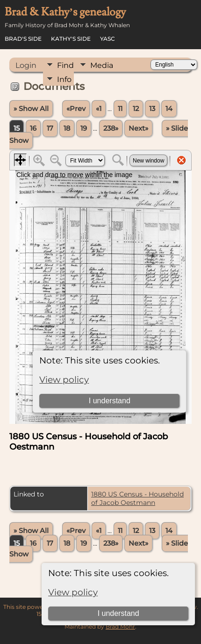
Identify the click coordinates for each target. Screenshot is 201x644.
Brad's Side (23, 39)
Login (26, 65)
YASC (108, 39)
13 (152, 109)
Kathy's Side (71, 39)
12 (136, 109)
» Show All (31, 109)
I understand (118, 613)
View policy (73, 592)
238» (111, 128)
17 (50, 128)
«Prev (76, 109)
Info (64, 79)
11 (120, 109)
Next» (138, 128)
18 (67, 128)
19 (84, 128)
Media (102, 65)
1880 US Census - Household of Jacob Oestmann (137, 498)
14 (169, 109)
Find (65, 65)
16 (33, 128)
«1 (99, 109)
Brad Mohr (120, 626)
